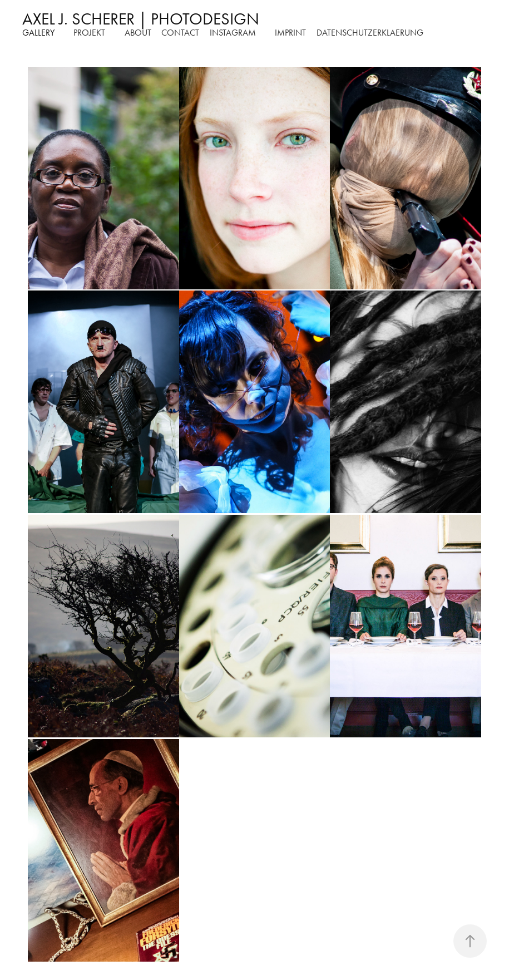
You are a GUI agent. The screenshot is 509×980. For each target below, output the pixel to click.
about (138, 33)
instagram (233, 33)
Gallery (38, 33)
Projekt (89, 33)
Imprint (290, 33)
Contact (180, 33)
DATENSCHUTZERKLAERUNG (370, 33)
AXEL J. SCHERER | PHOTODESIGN (141, 19)
